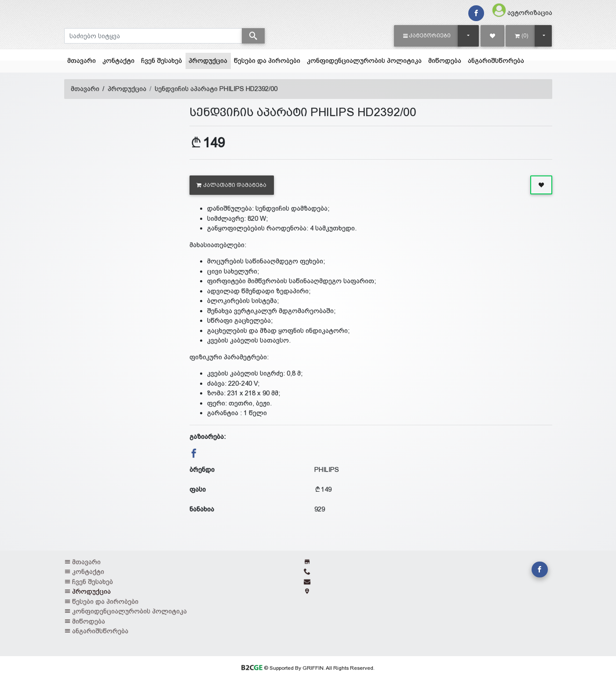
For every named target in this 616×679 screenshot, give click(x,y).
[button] (427, 36)
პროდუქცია (210, 60)
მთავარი (82, 60)
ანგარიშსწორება (496, 60)
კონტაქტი (118, 60)
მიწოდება (445, 60)
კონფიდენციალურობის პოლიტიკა (364, 60)
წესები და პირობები (267, 60)
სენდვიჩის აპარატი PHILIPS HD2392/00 (216, 89)
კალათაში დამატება (231, 185)
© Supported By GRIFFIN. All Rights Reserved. (308, 668)
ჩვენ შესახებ (162, 60)
